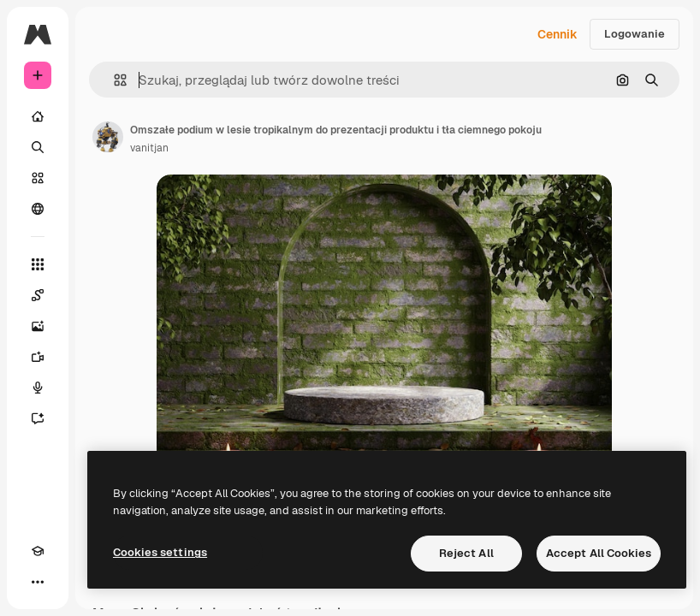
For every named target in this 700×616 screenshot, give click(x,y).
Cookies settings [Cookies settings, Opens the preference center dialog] (160, 552)
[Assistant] (38, 418)
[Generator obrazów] (38, 326)
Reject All (466, 553)
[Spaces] (38, 295)
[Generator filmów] (38, 357)
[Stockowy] (38, 178)
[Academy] (38, 551)
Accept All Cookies (599, 553)
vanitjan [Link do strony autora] (149, 148)
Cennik (558, 34)
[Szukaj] (38, 147)
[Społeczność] (38, 209)
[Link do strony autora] (108, 137)
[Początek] (38, 116)
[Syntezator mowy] (38, 388)
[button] (113, 80)
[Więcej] (38, 582)
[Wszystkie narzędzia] (38, 264)
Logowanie (635, 34)
